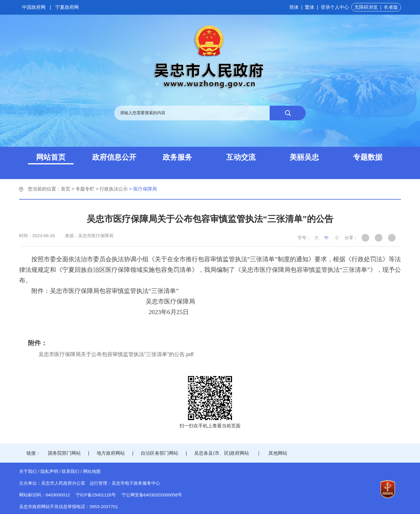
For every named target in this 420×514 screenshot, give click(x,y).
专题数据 (368, 157)
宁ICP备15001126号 (96, 495)
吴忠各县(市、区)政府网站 (222, 453)
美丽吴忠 (304, 157)
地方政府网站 (111, 453)
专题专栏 (85, 189)
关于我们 (28, 471)
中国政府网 (34, 7)
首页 (65, 189)
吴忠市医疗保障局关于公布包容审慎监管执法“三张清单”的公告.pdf (116, 354)
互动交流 (241, 157)
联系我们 (70, 471)
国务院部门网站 (64, 453)
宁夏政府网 (67, 7)
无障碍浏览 (366, 7)
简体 (294, 7)
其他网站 (278, 453)
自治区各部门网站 (159, 453)
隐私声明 (49, 471)
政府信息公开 (114, 157)
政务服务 (177, 157)
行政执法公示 (114, 189)
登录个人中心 (335, 7)
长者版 (391, 7)
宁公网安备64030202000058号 (152, 495)
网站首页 (51, 157)
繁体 (310, 7)
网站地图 (92, 471)
